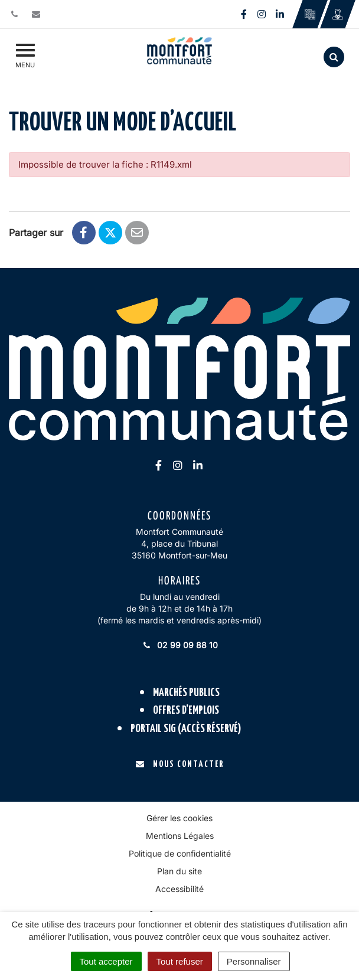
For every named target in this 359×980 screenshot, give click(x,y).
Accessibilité (179, 889)
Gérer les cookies (179, 818)
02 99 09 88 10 (179, 645)
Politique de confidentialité (180, 853)
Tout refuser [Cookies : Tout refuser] (180, 961)
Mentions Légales (180, 836)
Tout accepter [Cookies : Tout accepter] (106, 961)
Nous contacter (180, 764)
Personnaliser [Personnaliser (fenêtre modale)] (254, 961)
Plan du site (179, 871)
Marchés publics (186, 693)
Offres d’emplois (186, 710)
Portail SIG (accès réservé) (186, 729)
